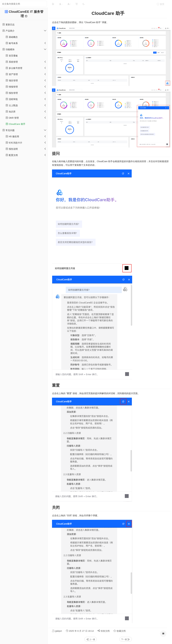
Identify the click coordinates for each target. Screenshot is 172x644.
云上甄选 (12, 105)
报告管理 (12, 93)
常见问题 (8, 130)
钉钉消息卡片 (14, 143)
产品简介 (8, 31)
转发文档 (104, 631)
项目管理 (12, 80)
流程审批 (12, 99)
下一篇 (126, 639)
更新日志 (8, 24)
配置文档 (12, 155)
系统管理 (12, 62)
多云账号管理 (14, 68)
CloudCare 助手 (15, 124)
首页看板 (12, 56)
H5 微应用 (12, 136)
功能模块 (8, 49)
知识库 (11, 112)
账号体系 (12, 43)
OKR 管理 (12, 118)
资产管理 (12, 74)
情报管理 (12, 87)
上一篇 (91, 639)
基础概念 (12, 37)
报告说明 (12, 149)
